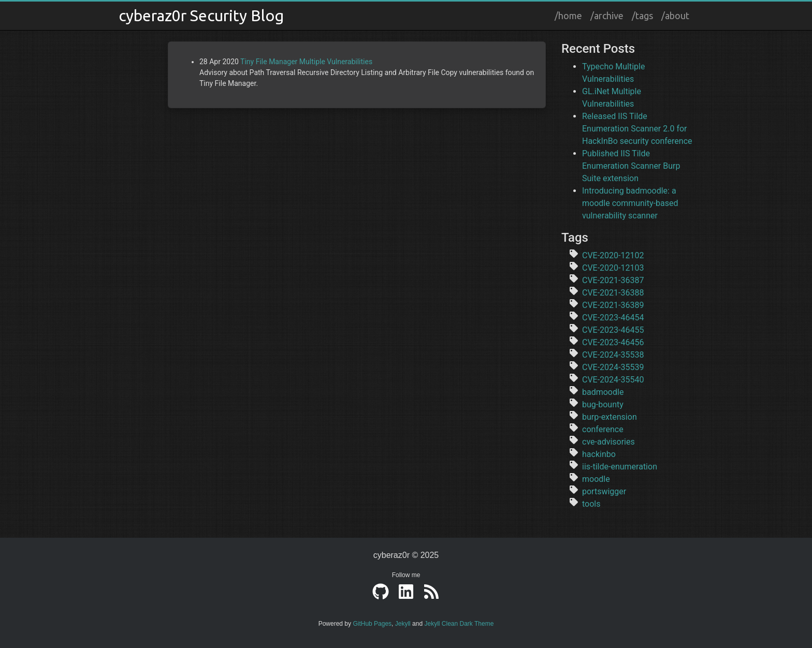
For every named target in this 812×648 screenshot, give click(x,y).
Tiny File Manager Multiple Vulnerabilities (306, 62)
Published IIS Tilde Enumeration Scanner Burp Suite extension (631, 166)
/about (675, 16)
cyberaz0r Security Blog (201, 16)
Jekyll (403, 624)
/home (568, 16)
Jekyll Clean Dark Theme (459, 624)
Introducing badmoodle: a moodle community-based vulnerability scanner (630, 203)
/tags (642, 16)
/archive (607, 16)
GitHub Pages (372, 624)
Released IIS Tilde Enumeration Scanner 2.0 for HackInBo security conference (637, 129)
